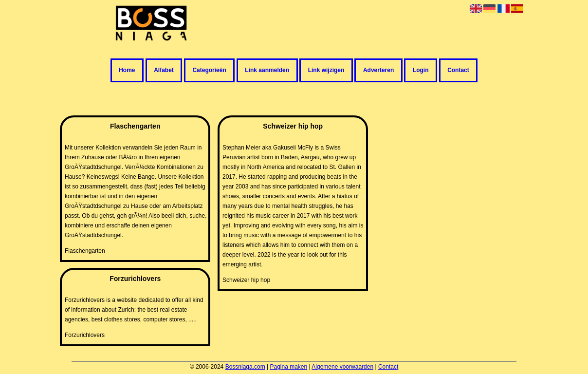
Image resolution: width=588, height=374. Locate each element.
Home (127, 71)
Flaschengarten (85, 251)
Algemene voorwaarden (342, 367)
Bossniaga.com (245, 367)
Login (421, 71)
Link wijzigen (326, 71)
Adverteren (378, 71)
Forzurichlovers (85, 335)
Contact (458, 71)
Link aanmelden (267, 71)
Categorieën (209, 71)
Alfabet (164, 71)
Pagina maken (288, 367)
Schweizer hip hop (246, 280)
